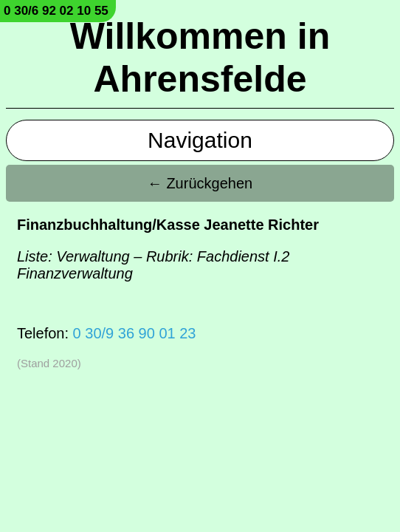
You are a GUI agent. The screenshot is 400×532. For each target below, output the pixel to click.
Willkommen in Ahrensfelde (200, 58)
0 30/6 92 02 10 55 (56, 11)
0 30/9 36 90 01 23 (135, 333)
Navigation (200, 140)
